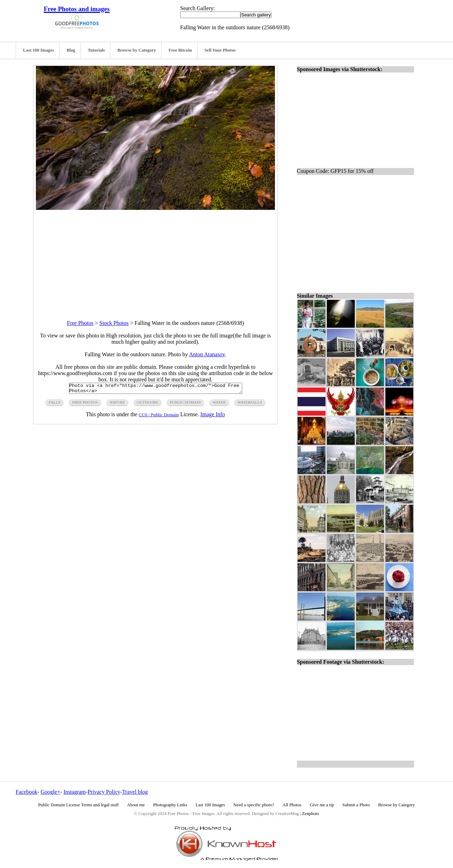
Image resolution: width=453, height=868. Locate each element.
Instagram (75, 792)
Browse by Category (137, 50)
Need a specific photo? (254, 805)
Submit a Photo (356, 805)
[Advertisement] (155, 259)
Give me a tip (322, 805)
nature (117, 404)
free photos (85, 404)
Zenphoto (311, 814)
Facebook (26, 792)
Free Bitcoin (180, 50)
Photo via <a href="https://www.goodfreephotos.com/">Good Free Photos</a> (156, 389)
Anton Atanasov (207, 354)
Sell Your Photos (220, 50)
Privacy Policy (104, 792)
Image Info (213, 416)
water (219, 404)
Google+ (51, 792)
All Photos (292, 805)
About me (136, 805)
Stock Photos (114, 323)
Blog (71, 50)
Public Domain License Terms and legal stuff (79, 805)
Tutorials (96, 50)
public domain (186, 404)
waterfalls (250, 404)
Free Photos (80, 323)
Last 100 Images (39, 50)
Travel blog (135, 792)
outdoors (148, 404)
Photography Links (170, 805)
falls (55, 404)
